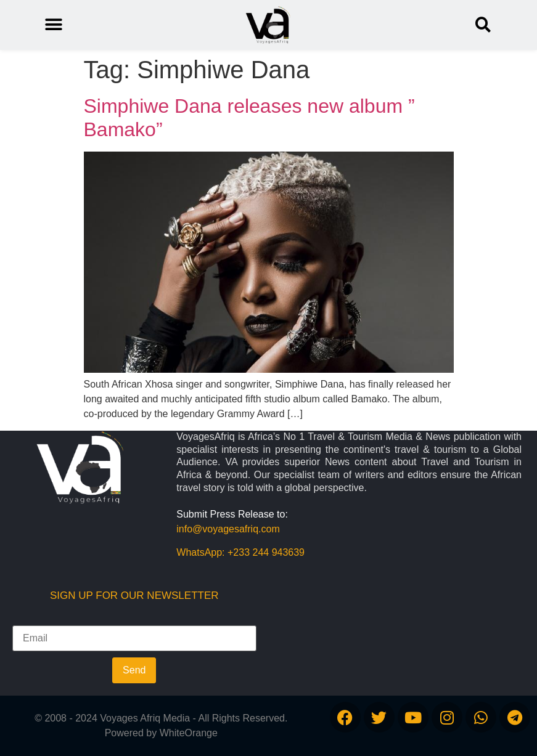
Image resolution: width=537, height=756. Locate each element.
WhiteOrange (189, 733)
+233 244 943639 (266, 552)
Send (134, 670)
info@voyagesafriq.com (228, 529)
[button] (483, 25)
